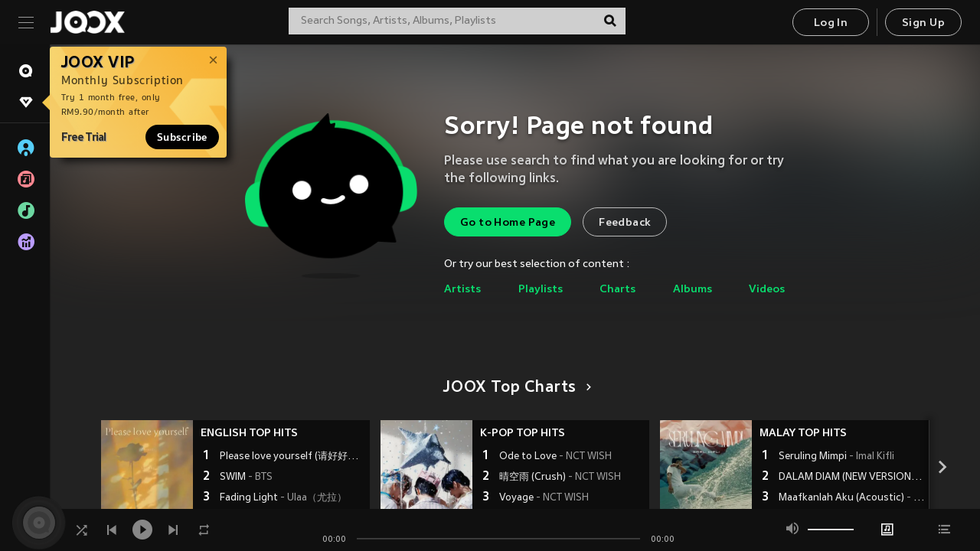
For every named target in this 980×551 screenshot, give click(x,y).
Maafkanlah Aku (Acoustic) (852, 498)
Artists (462, 290)
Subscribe (182, 137)
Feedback (625, 223)
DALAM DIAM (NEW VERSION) (852, 478)
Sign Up (923, 23)
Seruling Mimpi (836, 457)
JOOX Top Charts (515, 388)
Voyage (544, 498)
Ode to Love (555, 457)
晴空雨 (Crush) (560, 478)
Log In (831, 23)
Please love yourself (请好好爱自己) (293, 457)
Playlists (541, 290)
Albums (693, 290)
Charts (617, 290)
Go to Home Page (508, 223)
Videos (767, 290)
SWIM (246, 478)
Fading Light (283, 498)
